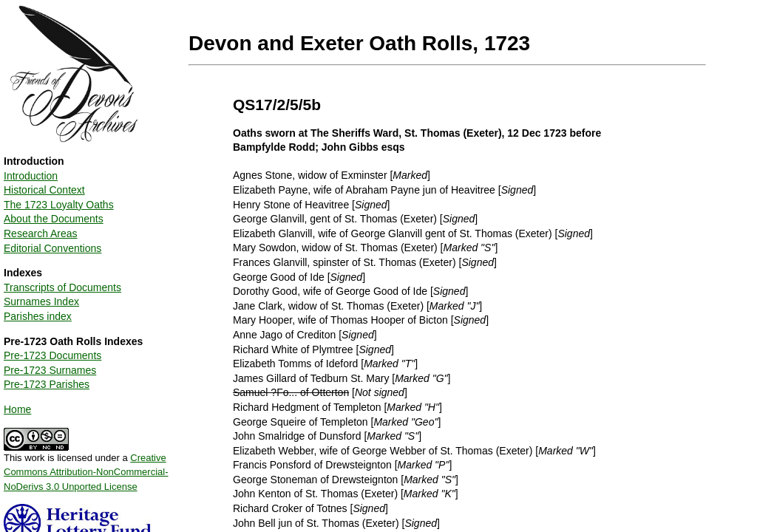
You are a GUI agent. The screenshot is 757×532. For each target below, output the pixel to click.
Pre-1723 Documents (52, 355)
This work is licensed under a (86, 467)
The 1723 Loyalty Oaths (59, 205)
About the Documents (54, 219)
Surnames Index (41, 301)
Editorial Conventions (52, 248)
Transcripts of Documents (62, 287)
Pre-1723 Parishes (47, 384)
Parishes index (38, 316)
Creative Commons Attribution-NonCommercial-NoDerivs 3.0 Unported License (86, 472)
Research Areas (41, 233)
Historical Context (44, 190)
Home (17, 409)
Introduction (31, 176)
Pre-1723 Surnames (50, 370)
